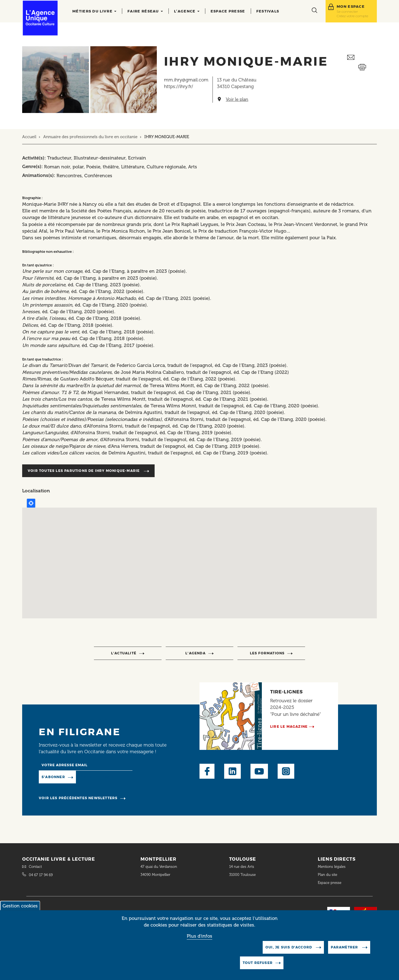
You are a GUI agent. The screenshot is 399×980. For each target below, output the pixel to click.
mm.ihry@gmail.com (186, 80)
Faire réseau (145, 11)
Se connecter (347, 11)
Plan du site (328, 875)
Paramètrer (345, 947)
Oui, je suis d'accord (289, 947)
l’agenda (195, 653)
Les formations (267, 653)
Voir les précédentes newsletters (78, 798)
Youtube (259, 771)
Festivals (268, 11)
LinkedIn (232, 771)
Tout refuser (258, 963)
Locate (31, 503)
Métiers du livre (94, 11)
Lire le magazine (289, 726)
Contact (35, 867)
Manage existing (99, 777)
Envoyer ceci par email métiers (362, 57)
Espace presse (228, 11)
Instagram (286, 771)
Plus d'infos (199, 936)
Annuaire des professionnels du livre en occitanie (90, 137)
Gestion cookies (20, 906)
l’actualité (124, 653)
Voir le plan (237, 99)
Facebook (207, 771)
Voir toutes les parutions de (84, 471)
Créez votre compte (352, 16)
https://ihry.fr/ (179, 86)
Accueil (29, 137)
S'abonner (53, 777)
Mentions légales (332, 867)
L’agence (187, 11)
